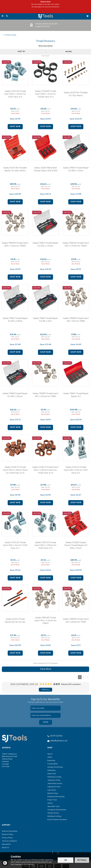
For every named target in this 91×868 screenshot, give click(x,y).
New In (50, 754)
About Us (5, 848)
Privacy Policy (7, 838)
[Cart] (87, 16)
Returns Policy (7, 835)
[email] (46, 715)
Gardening (51, 770)
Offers (50, 757)
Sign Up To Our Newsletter (46, 701)
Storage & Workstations (57, 810)
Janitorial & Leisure (55, 784)
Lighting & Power (54, 787)
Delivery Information (10, 831)
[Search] (7, 16)
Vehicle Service (53, 813)
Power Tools (52, 800)
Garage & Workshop (55, 767)
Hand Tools (52, 774)
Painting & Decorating (56, 797)
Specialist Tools (53, 806)
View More (46, 669)
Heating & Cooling (54, 777)
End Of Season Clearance (57, 820)
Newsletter (6, 844)
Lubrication (52, 790)
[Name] (46, 708)
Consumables (53, 764)
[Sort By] (22, 52)
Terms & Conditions (9, 841)
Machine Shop (53, 793)
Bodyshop (51, 761)
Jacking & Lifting (54, 780)
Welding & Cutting (54, 816)
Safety (50, 803)
